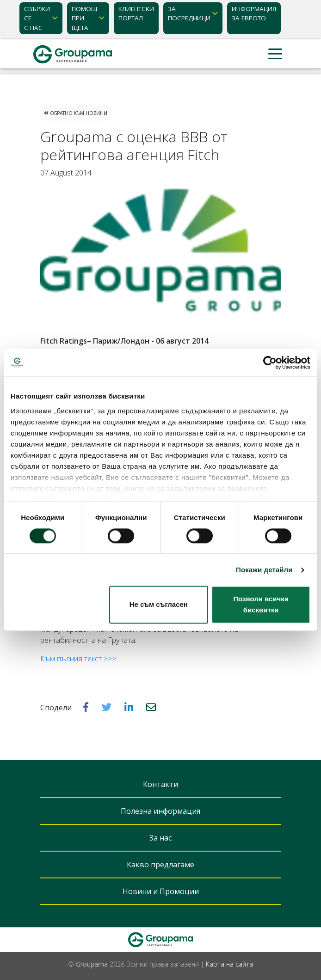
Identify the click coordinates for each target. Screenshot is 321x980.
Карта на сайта (229, 964)
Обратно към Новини (76, 113)
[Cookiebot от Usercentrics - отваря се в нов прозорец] (270, 363)
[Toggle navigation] (275, 54)
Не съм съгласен (159, 605)
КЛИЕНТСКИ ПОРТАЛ (136, 13)
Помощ (84, 18)
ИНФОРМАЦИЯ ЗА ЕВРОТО (254, 13)
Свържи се (37, 18)
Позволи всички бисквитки (261, 605)
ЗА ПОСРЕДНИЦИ (189, 13)
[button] (87, 707)
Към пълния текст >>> (78, 659)
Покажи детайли (264, 570)
